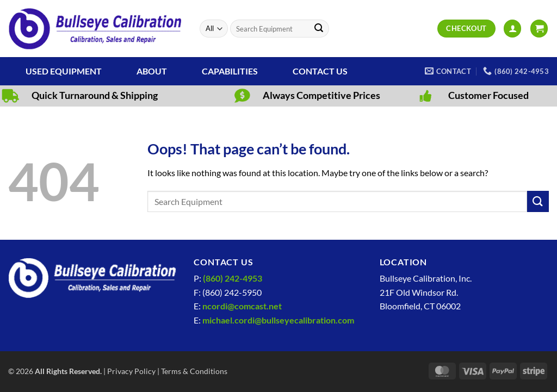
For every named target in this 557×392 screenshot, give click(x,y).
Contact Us (320, 71)
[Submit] (319, 29)
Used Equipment (64, 71)
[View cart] (539, 29)
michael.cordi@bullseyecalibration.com (278, 320)
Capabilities (230, 71)
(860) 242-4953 (233, 278)
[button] (512, 29)
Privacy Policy (131, 371)
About (152, 71)
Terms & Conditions (194, 371)
